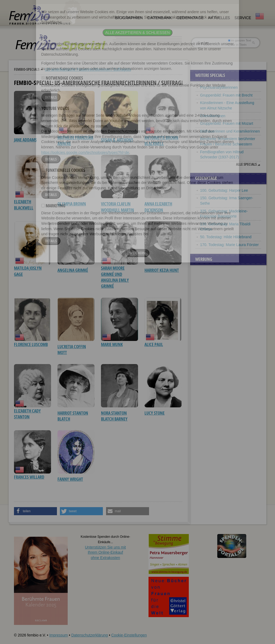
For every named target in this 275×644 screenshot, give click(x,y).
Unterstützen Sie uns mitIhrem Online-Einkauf (105, 552)
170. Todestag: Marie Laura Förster (229, 245)
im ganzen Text (240, 40)
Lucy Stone (155, 413)
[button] (35, 511)
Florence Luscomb (31, 344)
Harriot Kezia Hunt (162, 270)
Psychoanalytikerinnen (219, 87)
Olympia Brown (72, 204)
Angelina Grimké (73, 270)
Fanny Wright (70, 479)
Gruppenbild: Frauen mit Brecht (226, 95)
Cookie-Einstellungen (129, 635)
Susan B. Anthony (117, 140)
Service (243, 18)
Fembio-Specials (27, 69)
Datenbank (160, 18)
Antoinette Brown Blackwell (161, 141)
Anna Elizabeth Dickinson (158, 207)
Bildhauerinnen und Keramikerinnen (230, 131)
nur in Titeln (237, 45)
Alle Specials (246, 164)
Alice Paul (154, 344)
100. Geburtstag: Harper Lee (224, 190)
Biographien (129, 18)
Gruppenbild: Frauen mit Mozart (227, 123)
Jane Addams (25, 140)
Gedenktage (190, 18)
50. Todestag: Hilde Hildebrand (226, 237)
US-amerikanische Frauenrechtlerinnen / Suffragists (88, 69)
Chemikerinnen (213, 116)
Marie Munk (112, 344)
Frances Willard (29, 477)
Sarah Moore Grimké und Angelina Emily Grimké (115, 277)
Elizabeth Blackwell (24, 205)
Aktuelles (219, 18)
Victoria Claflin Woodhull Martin (117, 207)
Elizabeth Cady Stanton (27, 414)
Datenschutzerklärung (89, 635)
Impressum (58, 635)
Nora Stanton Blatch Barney (114, 416)
